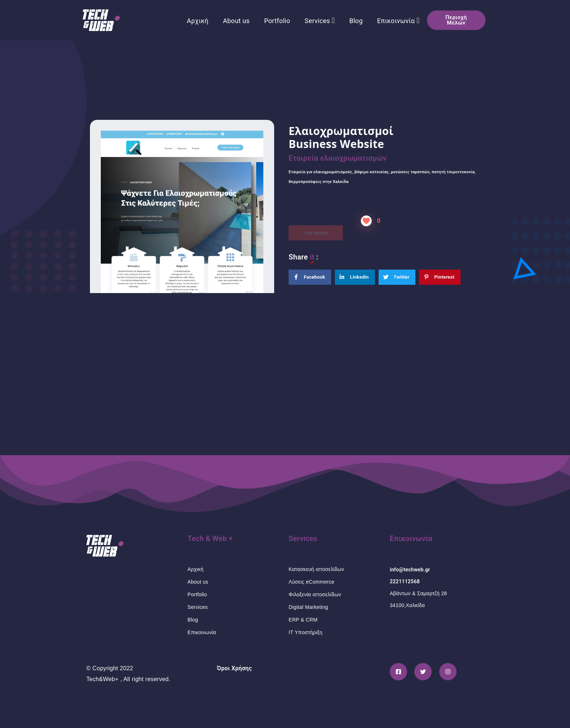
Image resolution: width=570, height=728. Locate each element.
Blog (356, 21)
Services (320, 21)
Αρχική (198, 21)
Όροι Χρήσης (235, 668)
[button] (456, 20)
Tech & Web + (210, 539)
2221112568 (405, 581)
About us (236, 21)
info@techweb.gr (410, 570)
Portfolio (277, 21)
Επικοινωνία (398, 21)
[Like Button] (366, 221)
